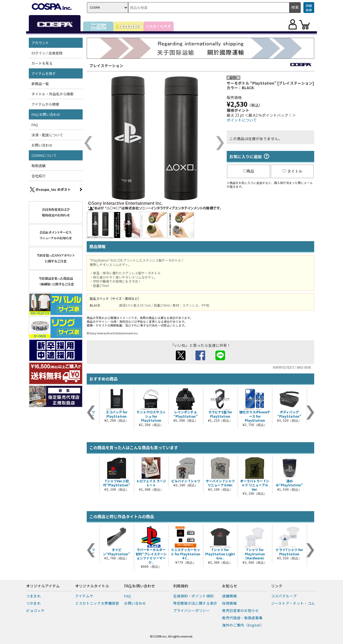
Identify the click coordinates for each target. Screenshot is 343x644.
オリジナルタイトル (92, 586)
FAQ (35, 125)
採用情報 (230, 603)
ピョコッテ (35, 610)
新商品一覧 (40, 84)
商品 (248, 171)
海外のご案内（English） (243, 625)
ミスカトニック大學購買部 (97, 603)
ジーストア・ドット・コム (293, 603)
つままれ (34, 596)
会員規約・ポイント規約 (193, 596)
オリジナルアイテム (43, 586)
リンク (277, 586)
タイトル (292, 171)
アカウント (40, 43)
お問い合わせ (42, 145)
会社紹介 (38, 176)
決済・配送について (47, 135)
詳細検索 (309, 8)
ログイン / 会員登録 (47, 53)
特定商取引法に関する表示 (195, 603)
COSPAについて (44, 155)
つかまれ (34, 603)
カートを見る (42, 63)
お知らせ (230, 586)
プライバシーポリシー (192, 610)
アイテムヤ (84, 596)
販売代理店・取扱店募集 (242, 618)
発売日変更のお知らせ (241, 610)
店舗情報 (230, 596)
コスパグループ (284, 596)
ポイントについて (242, 120)
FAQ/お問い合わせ (46, 114)
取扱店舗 (38, 166)
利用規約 (181, 586)
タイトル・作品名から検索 (52, 94)
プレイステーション (106, 65)
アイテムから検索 (45, 104)
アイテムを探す (44, 73)
